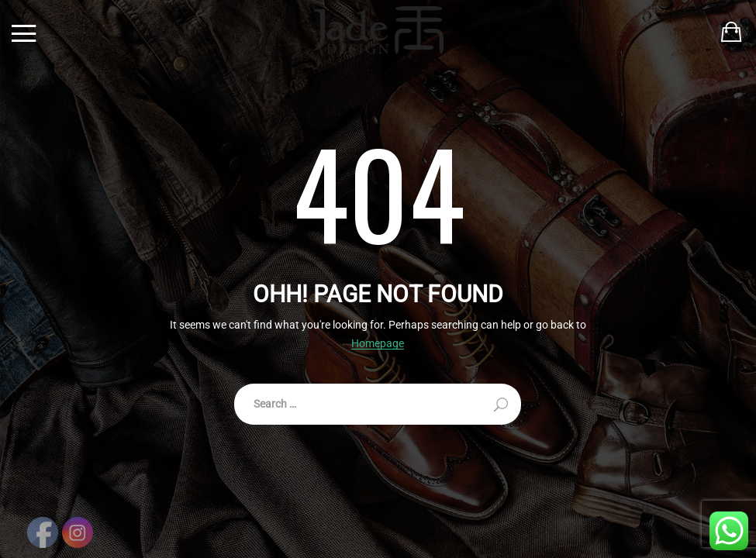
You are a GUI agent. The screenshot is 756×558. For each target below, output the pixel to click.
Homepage (378, 344)
